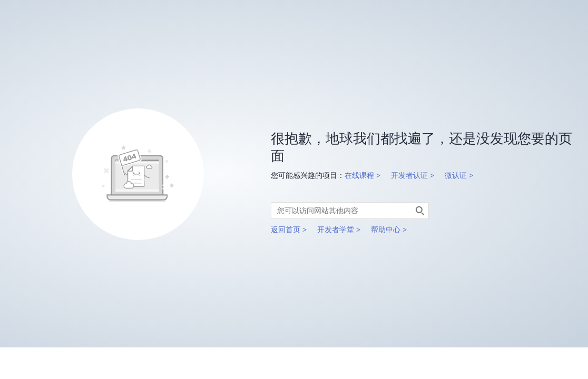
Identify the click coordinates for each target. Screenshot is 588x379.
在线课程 (359, 175)
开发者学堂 (336, 230)
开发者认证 (409, 175)
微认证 (456, 175)
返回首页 (286, 230)
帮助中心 (386, 230)
